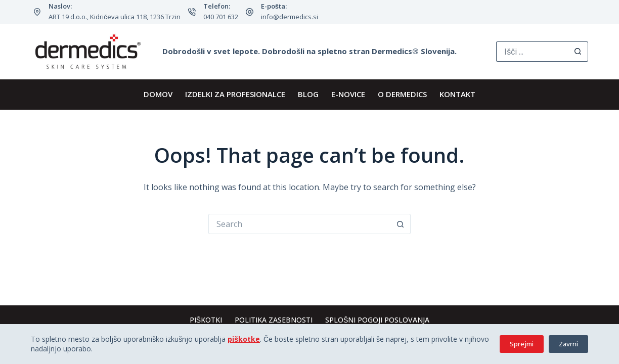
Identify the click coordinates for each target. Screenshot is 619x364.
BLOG (308, 94)
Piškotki (206, 320)
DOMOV (158, 94)
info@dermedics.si (290, 17)
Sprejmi (522, 344)
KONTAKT (457, 94)
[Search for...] (532, 52)
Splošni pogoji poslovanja (377, 320)
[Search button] (578, 52)
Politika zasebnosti (274, 320)
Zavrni (568, 344)
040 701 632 (221, 17)
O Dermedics (402, 94)
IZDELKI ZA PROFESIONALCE (235, 94)
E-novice (348, 94)
